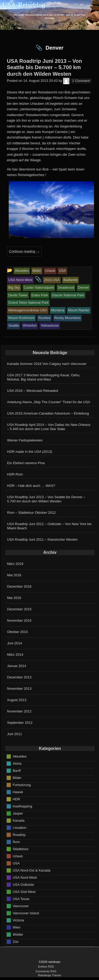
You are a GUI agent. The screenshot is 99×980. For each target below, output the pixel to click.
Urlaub (18, 856)
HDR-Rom (15, 474)
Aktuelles (20, 756)
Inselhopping (22, 806)
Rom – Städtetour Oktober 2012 (31, 513)
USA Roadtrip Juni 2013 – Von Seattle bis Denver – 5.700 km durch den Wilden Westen (46, 499)
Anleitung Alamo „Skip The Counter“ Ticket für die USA (49, 402)
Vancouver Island (26, 913)
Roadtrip (19, 834)
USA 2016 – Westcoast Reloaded (33, 391)
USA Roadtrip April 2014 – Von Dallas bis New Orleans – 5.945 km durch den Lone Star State (49, 427)
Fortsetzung (22, 785)
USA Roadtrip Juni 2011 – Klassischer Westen (42, 539)
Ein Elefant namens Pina (26, 463)
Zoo (16, 941)
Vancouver (21, 906)
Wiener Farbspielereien (25, 440)
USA (16, 863)
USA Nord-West (25, 877)
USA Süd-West (24, 891)
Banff (17, 770)
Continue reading (24, 251)
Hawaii (18, 792)
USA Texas (21, 899)
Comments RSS (46, 971)
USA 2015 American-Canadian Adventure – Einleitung (48, 413)
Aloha (17, 763)
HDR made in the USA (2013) (30, 452)
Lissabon (20, 827)
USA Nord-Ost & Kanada (32, 870)
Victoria (18, 920)
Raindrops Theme (50, 975)
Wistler (18, 934)
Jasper (18, 813)
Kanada (19, 820)
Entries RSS (46, 967)
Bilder (17, 777)
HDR (16, 799)
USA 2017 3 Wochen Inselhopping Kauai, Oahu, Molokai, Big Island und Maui (44, 377)
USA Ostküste (23, 884)
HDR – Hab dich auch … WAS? (31, 486)
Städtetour (21, 849)
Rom (16, 842)
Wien (17, 927)
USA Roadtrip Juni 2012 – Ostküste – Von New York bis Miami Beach (49, 526)
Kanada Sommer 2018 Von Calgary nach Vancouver (47, 364)
